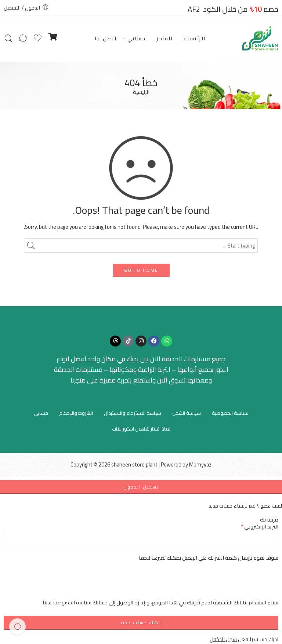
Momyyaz (200, 464)
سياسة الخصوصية (230, 413)
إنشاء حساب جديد (141, 623)
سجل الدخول (223, 639)
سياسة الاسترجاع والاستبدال (133, 413)
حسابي (136, 38)
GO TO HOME (141, 270)
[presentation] (223, 584)
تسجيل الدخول (141, 487)
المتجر (164, 38)
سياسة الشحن (187, 413)
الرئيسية (195, 38)
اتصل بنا (106, 38)
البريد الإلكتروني (260, 526)
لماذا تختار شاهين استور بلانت (141, 429)
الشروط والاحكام (76, 413)
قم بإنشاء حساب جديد (232, 506)
